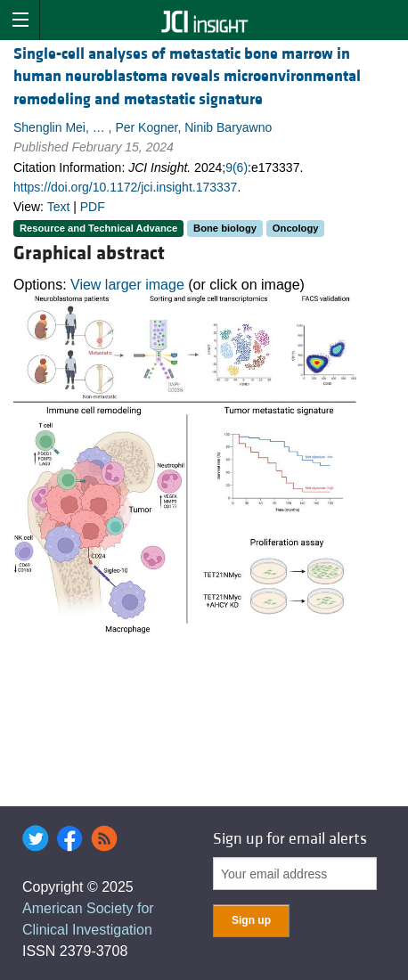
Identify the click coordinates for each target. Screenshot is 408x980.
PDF (93, 207)
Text (59, 207)
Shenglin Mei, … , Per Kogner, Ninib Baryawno (143, 127)
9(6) (237, 167)
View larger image (127, 285)
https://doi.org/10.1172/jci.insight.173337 (125, 187)
